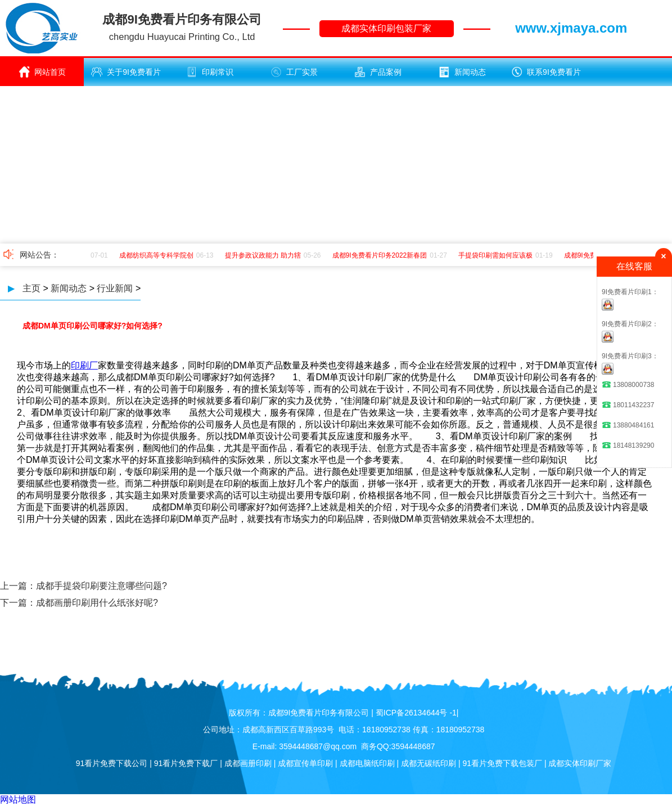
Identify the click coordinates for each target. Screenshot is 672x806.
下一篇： (18, 603)
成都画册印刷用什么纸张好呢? (97, 603)
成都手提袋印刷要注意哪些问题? (102, 586)
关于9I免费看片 (126, 72)
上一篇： (18, 586)
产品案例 (378, 72)
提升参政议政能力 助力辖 (265, 255)
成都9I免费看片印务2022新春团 (382, 255)
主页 (31, 288)
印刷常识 (210, 72)
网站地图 (18, 800)
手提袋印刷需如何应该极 (497, 255)
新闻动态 (462, 72)
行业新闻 (115, 288)
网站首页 (42, 72)
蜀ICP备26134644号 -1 (416, 713)
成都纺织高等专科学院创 (158, 255)
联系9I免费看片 (546, 72)
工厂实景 (294, 72)
